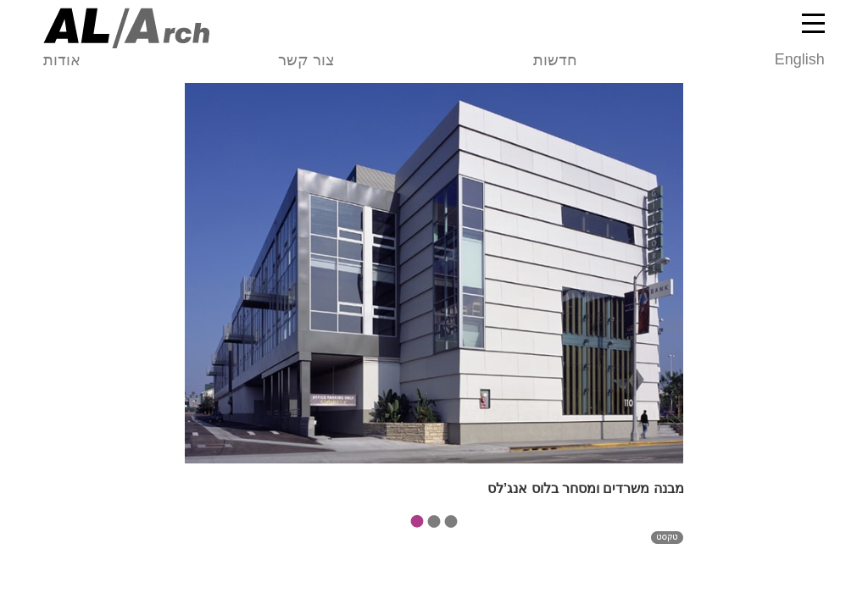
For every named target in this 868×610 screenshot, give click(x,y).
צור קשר (306, 60)
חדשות (555, 60)
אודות (62, 60)
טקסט (668, 547)
